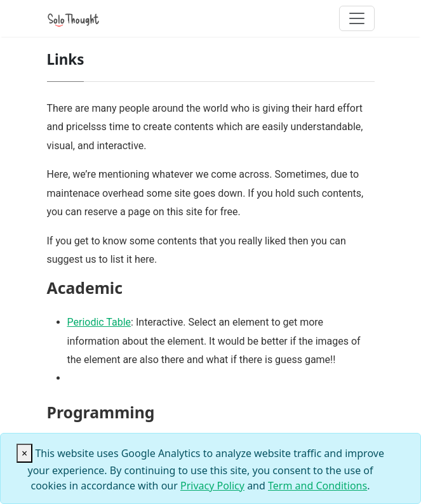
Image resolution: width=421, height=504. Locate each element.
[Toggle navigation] (357, 18)
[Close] (24, 453)
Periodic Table (99, 322)
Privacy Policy (212, 486)
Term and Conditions (317, 486)
